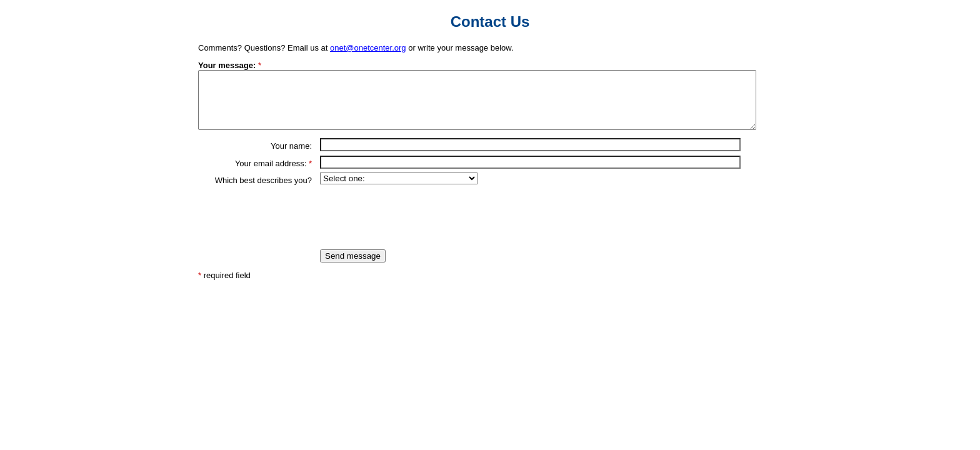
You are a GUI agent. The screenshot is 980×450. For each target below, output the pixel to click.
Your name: (291, 157)
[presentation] (415, 228)
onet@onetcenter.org (368, 48)
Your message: (227, 65)
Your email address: (271, 175)
